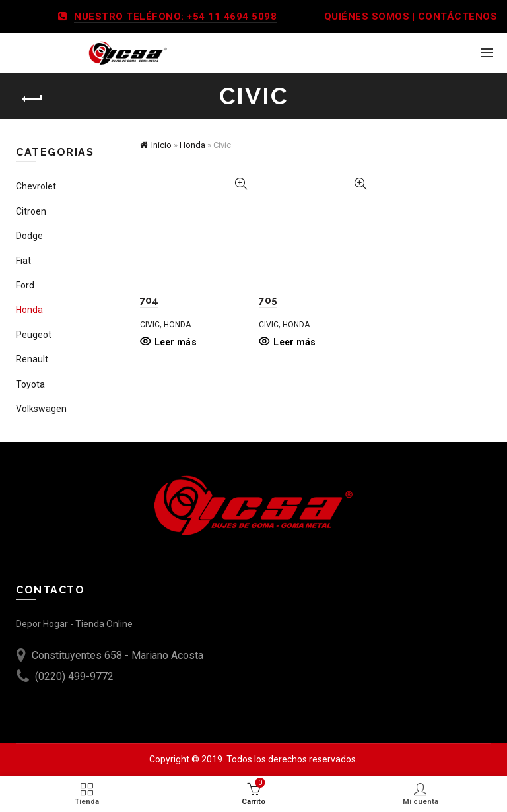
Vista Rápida (241, 184)
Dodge (29, 236)
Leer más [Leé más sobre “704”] (176, 342)
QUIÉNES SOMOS (367, 17)
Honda (192, 145)
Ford (25, 285)
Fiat (23, 261)
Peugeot (34, 335)
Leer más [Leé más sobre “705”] (294, 342)
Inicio (161, 145)
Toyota (30, 384)
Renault (32, 359)
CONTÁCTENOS (458, 17)
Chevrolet (36, 186)
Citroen (31, 211)
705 (268, 300)
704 (150, 300)
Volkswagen (41, 409)
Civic (150, 325)
